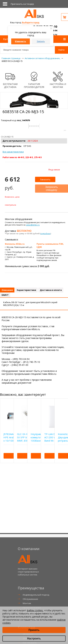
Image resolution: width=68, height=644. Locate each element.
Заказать (45, 179)
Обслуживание (30, 599)
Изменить (20, 41)
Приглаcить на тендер (22, 4)
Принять (34, 630)
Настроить (34, 639)
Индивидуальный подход (36, 595)
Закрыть (41, 41)
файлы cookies (35, 610)
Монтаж (27, 603)
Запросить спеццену (52, 188)
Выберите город (31, 22)
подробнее (45, 233)
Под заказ (54, 170)
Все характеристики (13, 152)
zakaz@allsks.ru (33, 225)
